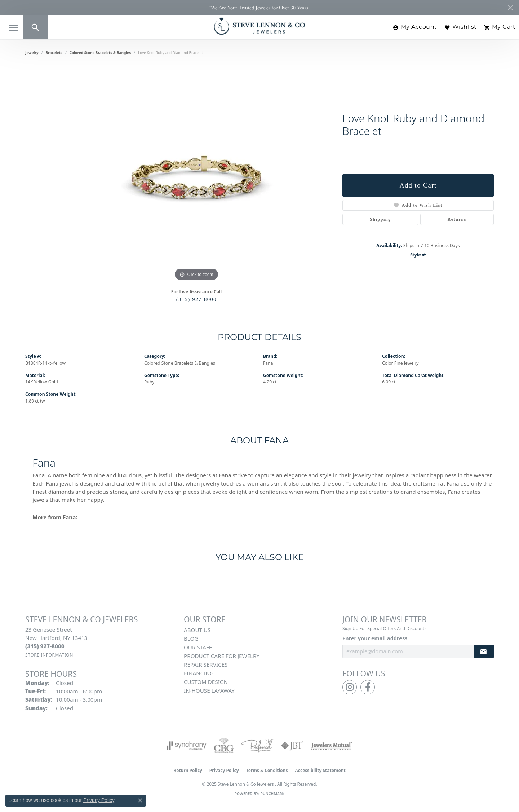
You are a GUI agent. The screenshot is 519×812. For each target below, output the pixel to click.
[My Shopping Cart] (500, 27)
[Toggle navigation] (13, 28)
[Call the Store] (45, 646)
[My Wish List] (461, 27)
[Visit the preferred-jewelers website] (257, 746)
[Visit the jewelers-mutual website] (332, 746)
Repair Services (206, 664)
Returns (457, 219)
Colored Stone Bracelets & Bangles (100, 53)
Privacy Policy (224, 770)
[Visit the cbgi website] (224, 746)
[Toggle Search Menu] (36, 27)
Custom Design (206, 682)
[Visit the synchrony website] (187, 746)
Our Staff (198, 647)
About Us (197, 630)
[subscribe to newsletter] (484, 651)
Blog (191, 638)
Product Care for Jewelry (222, 656)
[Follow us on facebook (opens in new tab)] (368, 687)
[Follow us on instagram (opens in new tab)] (350, 687)
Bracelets (54, 53)
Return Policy (188, 770)
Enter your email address (375, 638)
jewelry (32, 53)
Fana (268, 363)
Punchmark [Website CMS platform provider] (273, 794)
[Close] (510, 8)
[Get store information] (49, 655)
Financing (199, 673)
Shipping (380, 219)
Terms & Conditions (267, 770)
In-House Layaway (209, 690)
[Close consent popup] (140, 800)
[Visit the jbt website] (292, 746)
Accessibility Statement (320, 770)
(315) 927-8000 (196, 299)
